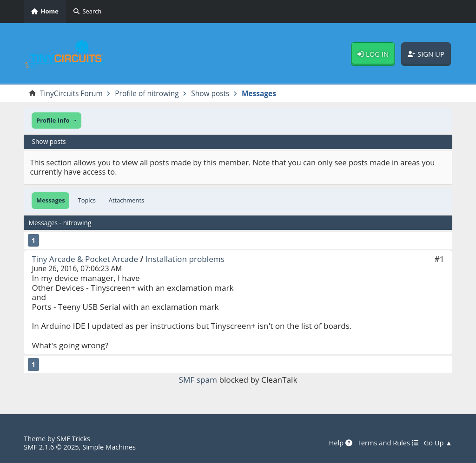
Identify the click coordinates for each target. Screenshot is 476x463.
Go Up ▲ (438, 443)
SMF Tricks (73, 438)
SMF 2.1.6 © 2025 (51, 447)
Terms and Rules (388, 443)
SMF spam (198, 380)
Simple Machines (109, 447)
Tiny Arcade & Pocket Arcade (85, 259)
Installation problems (185, 259)
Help (340, 443)
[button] (56, 121)
